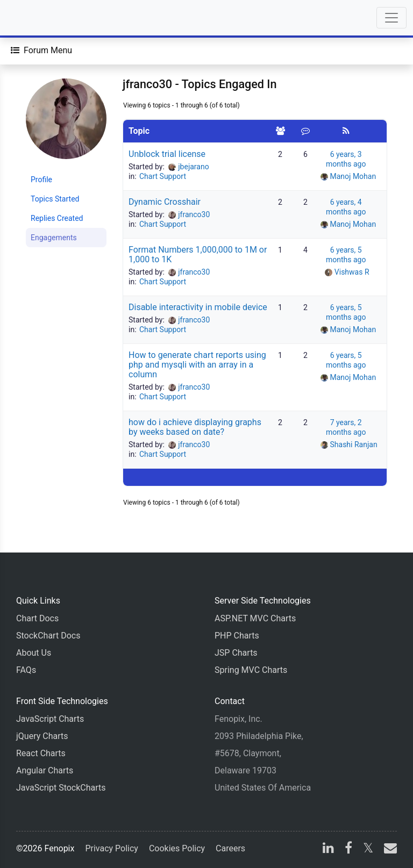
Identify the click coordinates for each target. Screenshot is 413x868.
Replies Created (57, 218)
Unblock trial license (167, 154)
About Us (34, 653)
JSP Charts (236, 653)
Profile (41, 180)
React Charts (41, 753)
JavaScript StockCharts (61, 788)
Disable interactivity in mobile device (198, 307)
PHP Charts (237, 636)
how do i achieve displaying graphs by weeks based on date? (195, 427)
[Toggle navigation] (391, 18)
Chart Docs (37, 618)
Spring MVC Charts (251, 670)
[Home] (39, 18)
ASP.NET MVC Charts (255, 618)
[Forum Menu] (41, 51)
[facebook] (348, 849)
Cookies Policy (177, 848)
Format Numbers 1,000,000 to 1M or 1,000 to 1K (198, 254)
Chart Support (163, 176)
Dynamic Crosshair (165, 202)
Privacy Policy (112, 848)
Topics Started (55, 199)
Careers (230, 848)
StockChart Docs (48, 636)
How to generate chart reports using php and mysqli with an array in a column (197, 365)
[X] (368, 849)
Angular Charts (45, 770)
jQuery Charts (42, 736)
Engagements (54, 238)
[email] (388, 849)
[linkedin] (328, 849)
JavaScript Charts (50, 719)
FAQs (26, 670)
